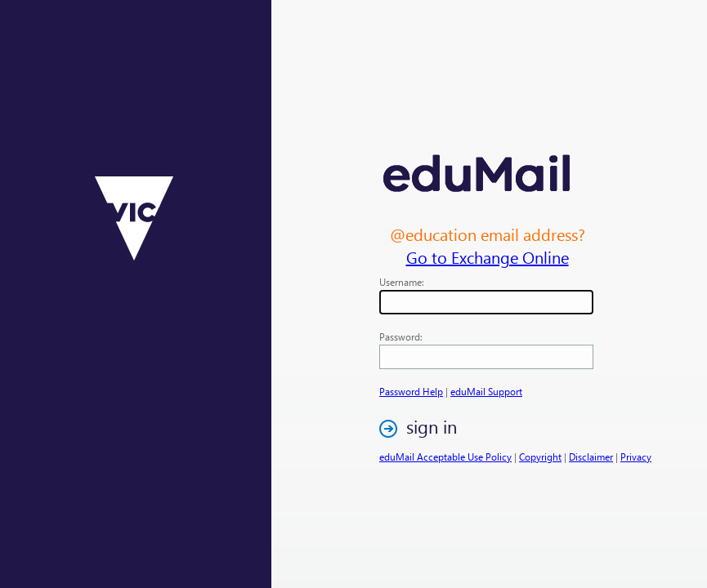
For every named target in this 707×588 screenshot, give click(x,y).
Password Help (411, 392)
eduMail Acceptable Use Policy (445, 457)
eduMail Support (486, 392)
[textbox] (486, 302)
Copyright (540, 457)
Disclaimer (591, 457)
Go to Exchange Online (488, 256)
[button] (423, 428)
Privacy (636, 457)
